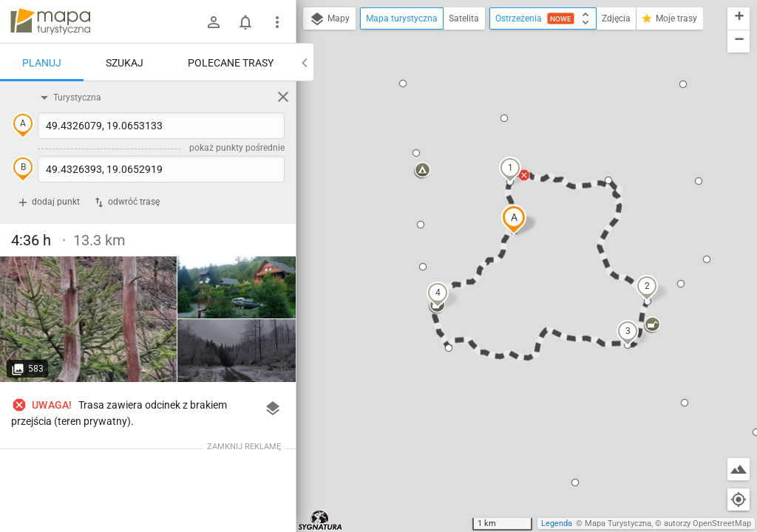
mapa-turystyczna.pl (50, 21)
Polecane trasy (231, 63)
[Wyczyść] (283, 97)
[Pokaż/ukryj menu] (277, 22)
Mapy (329, 19)
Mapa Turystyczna (618, 524)
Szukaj (125, 63)
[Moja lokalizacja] (739, 499)
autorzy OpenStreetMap (707, 524)
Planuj (42, 63)
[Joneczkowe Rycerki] (89, 319)
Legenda (557, 524)
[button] (514, 219)
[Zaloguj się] (214, 22)
